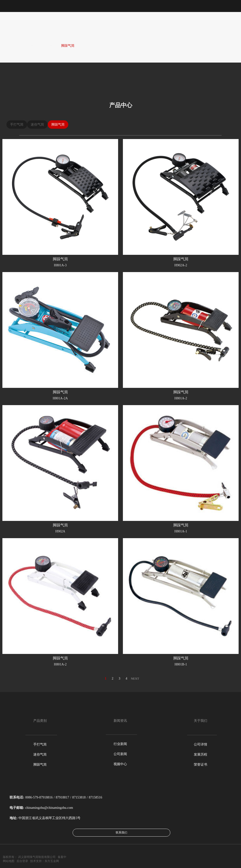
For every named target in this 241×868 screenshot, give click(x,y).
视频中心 (120, 764)
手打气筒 (40, 744)
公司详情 (201, 744)
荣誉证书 (201, 765)
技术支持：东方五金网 (45, 861)
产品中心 (49, 46)
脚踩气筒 (68, 46)
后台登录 (22, 861)
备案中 (62, 857)
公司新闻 (120, 754)
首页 (34, 46)
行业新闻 (120, 744)
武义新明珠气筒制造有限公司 (37, 857)
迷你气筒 (40, 754)
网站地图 (9, 861)
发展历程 (201, 754)
